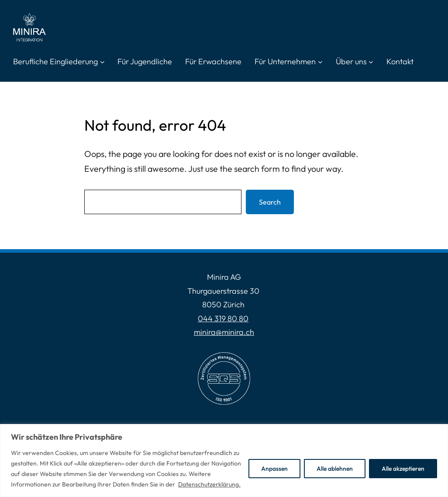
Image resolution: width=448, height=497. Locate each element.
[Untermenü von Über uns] (371, 62)
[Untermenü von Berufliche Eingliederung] (102, 62)
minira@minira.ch (224, 332)
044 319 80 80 (223, 318)
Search (270, 202)
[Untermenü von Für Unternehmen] (320, 62)
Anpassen (274, 469)
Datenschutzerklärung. (209, 484)
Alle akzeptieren (403, 469)
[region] (224, 461)
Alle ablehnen (335, 469)
